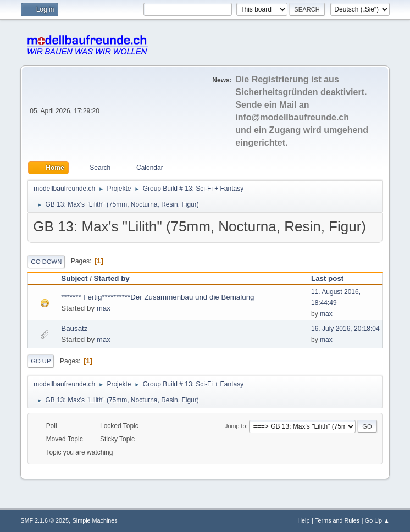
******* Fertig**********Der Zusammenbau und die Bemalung (157, 297)
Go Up (41, 361)
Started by (112, 278)
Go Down (46, 262)
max (104, 308)
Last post (332, 278)
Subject (74, 278)
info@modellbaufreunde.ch (292, 117)
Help (303, 520)
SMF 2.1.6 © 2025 (45, 520)
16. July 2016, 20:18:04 (345, 329)
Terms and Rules (337, 520)
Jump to (235, 426)
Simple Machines (95, 520)
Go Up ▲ (377, 520)
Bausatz (74, 328)
